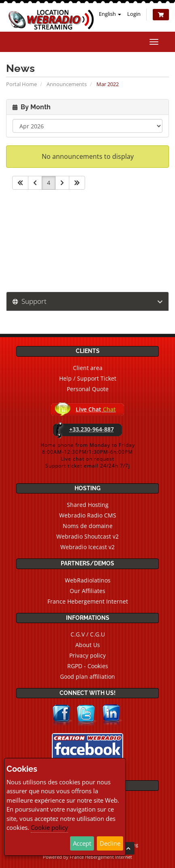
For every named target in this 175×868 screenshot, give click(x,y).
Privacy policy (87, 655)
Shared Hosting (88, 505)
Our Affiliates (87, 591)
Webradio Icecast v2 (87, 547)
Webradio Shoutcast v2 (87, 536)
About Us (88, 645)
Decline (110, 843)
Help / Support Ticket (88, 378)
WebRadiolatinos (88, 580)
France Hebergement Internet (88, 601)
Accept (82, 843)
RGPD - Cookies (88, 666)
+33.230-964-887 (92, 429)
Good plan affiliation (87, 676)
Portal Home (21, 84)
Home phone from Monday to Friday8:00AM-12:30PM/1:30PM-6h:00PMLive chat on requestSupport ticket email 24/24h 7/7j (88, 455)
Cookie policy (49, 827)
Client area (88, 368)
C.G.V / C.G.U (88, 634)
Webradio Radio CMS (88, 515)
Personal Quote (88, 389)
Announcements (67, 84)
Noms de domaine (88, 526)
